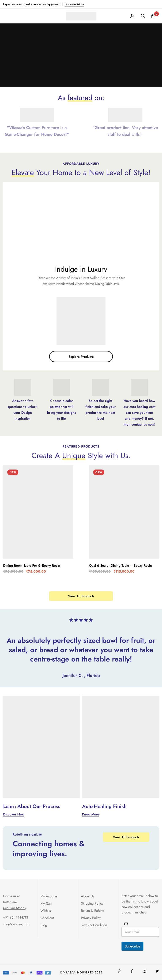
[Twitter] (157, 971)
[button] (81, 357)
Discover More (74, 4)
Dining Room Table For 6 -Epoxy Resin (32, 566)
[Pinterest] (119, 971)
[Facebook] (132, 971)
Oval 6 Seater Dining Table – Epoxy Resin (120, 566)
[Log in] (132, 16)
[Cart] (153, 16)
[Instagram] (144, 971)
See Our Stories (14, 908)
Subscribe (132, 946)
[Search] (143, 16)
